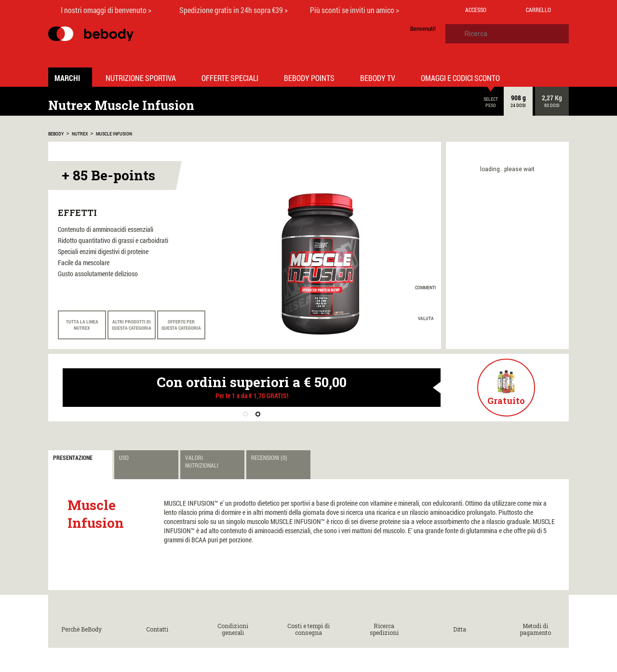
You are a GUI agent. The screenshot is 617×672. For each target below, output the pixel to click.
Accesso (476, 10)
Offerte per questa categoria (181, 325)
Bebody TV (378, 78)
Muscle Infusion (114, 134)
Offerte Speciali (230, 78)
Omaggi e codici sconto (460, 78)
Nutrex (80, 134)
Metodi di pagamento (536, 629)
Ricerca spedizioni (384, 629)
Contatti (157, 629)
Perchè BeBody (81, 629)
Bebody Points (309, 78)
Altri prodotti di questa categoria (132, 325)
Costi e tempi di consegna (308, 629)
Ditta (460, 629)
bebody (56, 134)
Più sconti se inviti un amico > (355, 10)
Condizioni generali (233, 629)
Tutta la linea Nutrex (82, 325)
